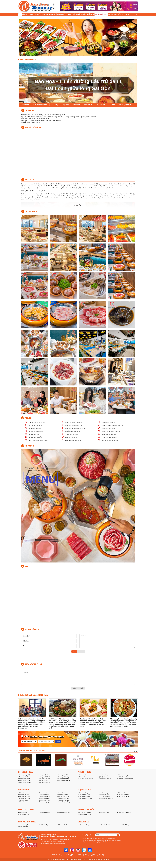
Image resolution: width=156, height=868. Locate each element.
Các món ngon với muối (86, 798)
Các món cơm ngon (25, 798)
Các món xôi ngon (63, 796)
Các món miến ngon (45, 796)
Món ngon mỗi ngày (26, 772)
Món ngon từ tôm (24, 777)
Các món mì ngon (44, 795)
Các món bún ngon (25, 796)
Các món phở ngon (64, 795)
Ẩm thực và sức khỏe (85, 813)
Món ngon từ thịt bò (25, 780)
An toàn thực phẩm (104, 813)
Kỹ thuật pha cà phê (124, 777)
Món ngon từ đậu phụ (25, 782)
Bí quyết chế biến (84, 790)
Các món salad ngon (25, 800)
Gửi (74, 651)
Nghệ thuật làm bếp (26, 809)
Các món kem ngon (124, 775)
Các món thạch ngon (85, 777)
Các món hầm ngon (124, 795)
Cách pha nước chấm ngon (106, 798)
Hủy (81, 651)
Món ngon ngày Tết (25, 775)
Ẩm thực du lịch (24, 825)
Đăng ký (96, 855)
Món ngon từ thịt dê (64, 779)
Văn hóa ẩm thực (44, 825)
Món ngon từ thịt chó (64, 780)
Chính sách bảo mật (78, 855)
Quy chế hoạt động (65, 855)
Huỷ (82, 688)
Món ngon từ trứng (64, 777)
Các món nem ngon (64, 798)
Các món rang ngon (85, 796)
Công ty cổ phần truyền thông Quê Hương (59, 836)
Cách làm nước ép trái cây (126, 779)
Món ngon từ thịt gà (25, 779)
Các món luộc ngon (104, 795)
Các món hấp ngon (123, 793)
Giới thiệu (55, 855)
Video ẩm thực (83, 822)
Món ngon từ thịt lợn (45, 780)
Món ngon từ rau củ (44, 782)
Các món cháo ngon (45, 798)
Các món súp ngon (64, 800)
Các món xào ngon (104, 793)
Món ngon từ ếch (63, 775)
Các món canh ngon (25, 802)
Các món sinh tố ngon (105, 779)
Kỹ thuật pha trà (103, 777)
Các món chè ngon (104, 775)
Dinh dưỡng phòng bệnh (125, 813)
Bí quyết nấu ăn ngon (64, 813)
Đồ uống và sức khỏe (85, 814)
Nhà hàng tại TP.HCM (27, 59)
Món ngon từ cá (43, 775)
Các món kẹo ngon (25, 793)
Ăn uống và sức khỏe (86, 809)
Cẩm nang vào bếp (44, 813)
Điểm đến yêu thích (25, 827)
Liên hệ (102, 855)
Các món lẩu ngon (24, 795)
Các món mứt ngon (44, 793)
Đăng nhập (89, 855)
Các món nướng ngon (124, 796)
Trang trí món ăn (24, 814)
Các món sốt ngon (84, 793)
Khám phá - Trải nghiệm (27, 822)
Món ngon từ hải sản (45, 777)
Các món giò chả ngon (65, 802)
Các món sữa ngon (84, 775)
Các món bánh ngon (64, 793)
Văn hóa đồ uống (63, 825)
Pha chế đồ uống (84, 772)
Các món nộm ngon (44, 800)
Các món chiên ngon (104, 796)
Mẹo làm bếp (23, 813)
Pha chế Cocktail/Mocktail (86, 779)
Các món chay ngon (45, 802)
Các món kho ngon (84, 795)
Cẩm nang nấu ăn (25, 790)
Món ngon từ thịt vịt (44, 779)
